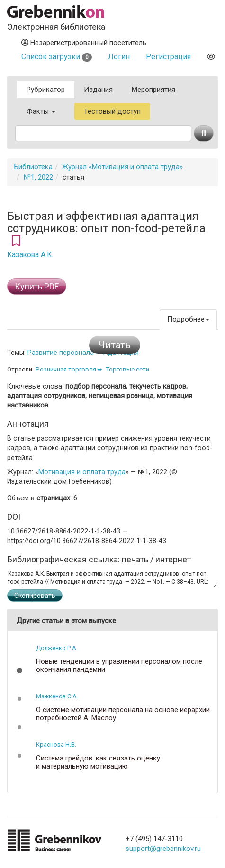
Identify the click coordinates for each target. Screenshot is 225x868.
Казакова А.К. (30, 255)
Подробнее (188, 319)
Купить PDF (37, 286)
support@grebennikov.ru (163, 849)
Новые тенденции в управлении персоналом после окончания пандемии (119, 665)
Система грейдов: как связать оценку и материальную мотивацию (98, 762)
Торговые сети (127, 369)
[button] (19, 670)
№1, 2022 (38, 177)
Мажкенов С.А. (57, 696)
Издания (98, 90)
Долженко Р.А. (57, 648)
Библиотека (33, 167)
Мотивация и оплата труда (82, 472)
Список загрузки (57, 57)
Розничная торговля (66, 369)
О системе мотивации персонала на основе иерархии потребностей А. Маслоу (123, 714)
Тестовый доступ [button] (112, 111)
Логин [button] (119, 57)
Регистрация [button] (168, 57)
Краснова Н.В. (56, 745)
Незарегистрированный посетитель (84, 43)
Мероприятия (153, 90)
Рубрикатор (46, 90)
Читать (115, 345)
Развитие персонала (61, 353)
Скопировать (35, 596)
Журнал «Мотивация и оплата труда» (122, 167)
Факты (41, 111)
